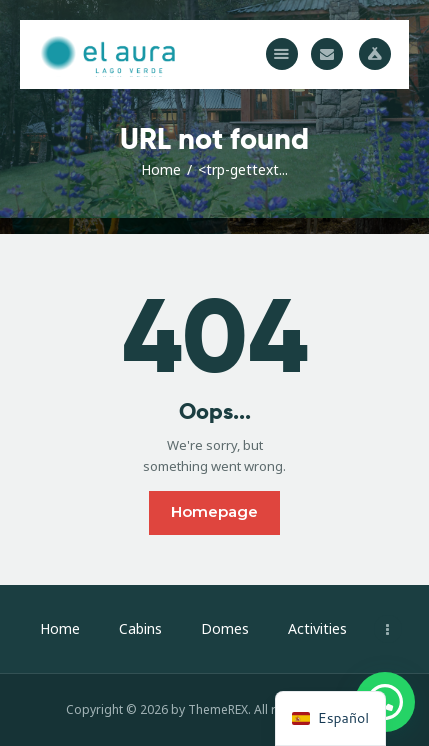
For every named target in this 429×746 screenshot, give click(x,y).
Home (161, 169)
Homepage (214, 511)
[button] (282, 54)
